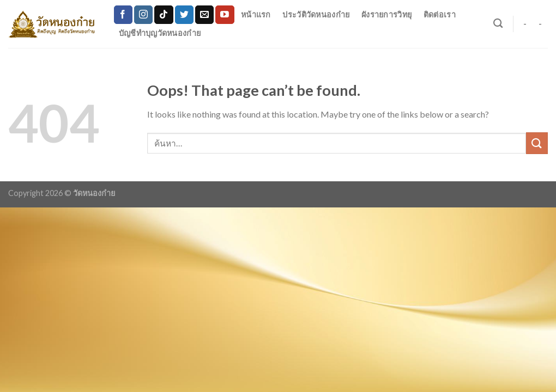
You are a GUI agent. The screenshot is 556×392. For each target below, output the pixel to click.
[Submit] (537, 143)
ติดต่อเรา (440, 14)
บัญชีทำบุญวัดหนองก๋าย (160, 33)
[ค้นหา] (498, 24)
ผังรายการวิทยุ (386, 14)
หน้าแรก (256, 14)
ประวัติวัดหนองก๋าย (316, 14)
